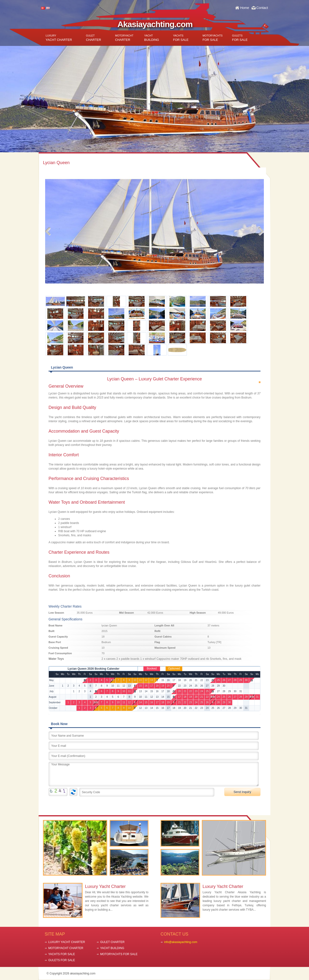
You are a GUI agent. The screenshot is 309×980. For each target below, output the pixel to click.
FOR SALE (181, 38)
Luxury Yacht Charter (105, 886)
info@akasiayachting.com (181, 942)
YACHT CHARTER (59, 38)
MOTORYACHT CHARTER (66, 948)
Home (244, 8)
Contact (262, 8)
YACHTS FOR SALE (62, 954)
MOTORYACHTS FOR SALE (119, 954)
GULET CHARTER (112, 942)
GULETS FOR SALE (62, 960)
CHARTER (94, 38)
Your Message (154, 774)
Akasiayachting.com (155, 24)
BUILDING (151, 38)
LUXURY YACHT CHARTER (67, 942)
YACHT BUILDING (112, 948)
